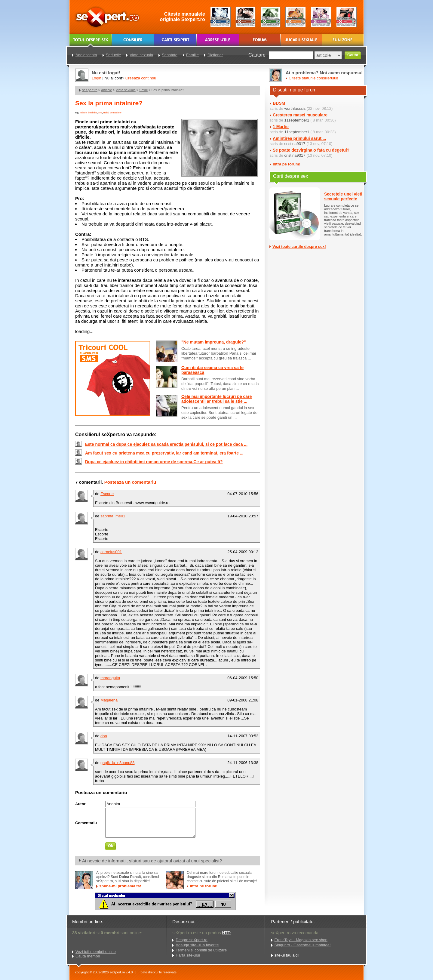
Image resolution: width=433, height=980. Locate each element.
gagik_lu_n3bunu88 (118, 763)
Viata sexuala (126, 90)
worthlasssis (295, 108)
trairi (106, 112)
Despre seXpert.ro (192, 940)
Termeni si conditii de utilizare (201, 950)
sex (100, 112)
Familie (192, 55)
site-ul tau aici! (287, 955)
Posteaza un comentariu (130, 482)
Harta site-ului (188, 955)
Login (97, 78)
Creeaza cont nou (141, 78)
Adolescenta (86, 55)
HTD (226, 933)
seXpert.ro (90, 90)
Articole (107, 90)
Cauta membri (88, 956)
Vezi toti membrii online (96, 952)
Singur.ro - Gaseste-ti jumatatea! (303, 945)
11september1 (297, 120)
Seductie (114, 55)
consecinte (116, 112)
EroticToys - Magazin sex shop (301, 940)
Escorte (107, 494)
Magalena (109, 700)
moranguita (110, 678)
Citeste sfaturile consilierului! (313, 78)
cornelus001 (111, 552)
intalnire (93, 112)
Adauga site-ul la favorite (197, 945)
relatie (83, 112)
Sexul (143, 90)
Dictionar (215, 55)
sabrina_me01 (113, 516)
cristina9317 (295, 144)
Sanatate (170, 55)
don (104, 736)
